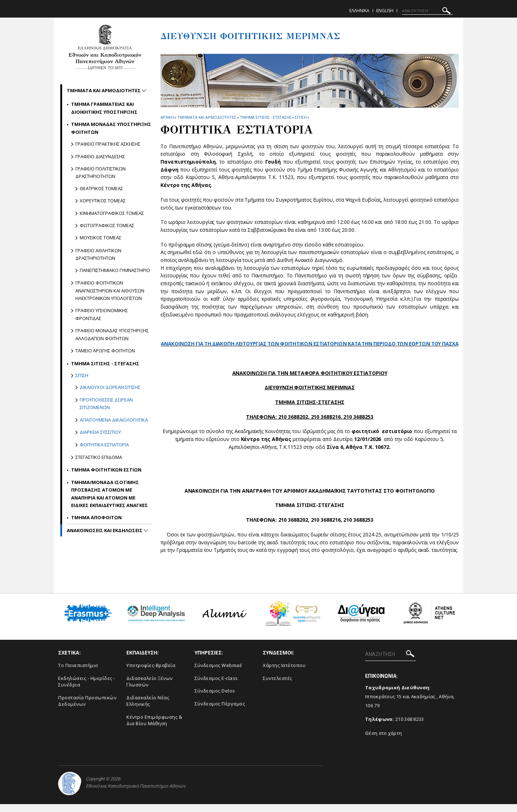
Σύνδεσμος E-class (216, 686)
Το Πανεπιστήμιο (78, 673)
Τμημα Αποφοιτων (96, 517)
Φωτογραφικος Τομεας (107, 225)
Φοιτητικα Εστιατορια (104, 445)
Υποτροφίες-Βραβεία (151, 673)
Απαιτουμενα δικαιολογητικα (114, 420)
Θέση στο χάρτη (383, 741)
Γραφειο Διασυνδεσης (100, 156)
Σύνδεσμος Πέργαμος (220, 711)
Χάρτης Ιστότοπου (284, 673)
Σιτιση (301, 117)
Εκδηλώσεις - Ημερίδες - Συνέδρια (87, 689)
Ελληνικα (359, 11)
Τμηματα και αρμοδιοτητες (207, 117)
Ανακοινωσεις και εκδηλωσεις (105, 530)
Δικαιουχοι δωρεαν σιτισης (110, 387)
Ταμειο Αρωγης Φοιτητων (105, 351)
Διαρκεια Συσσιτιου (100, 432)
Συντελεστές (278, 686)
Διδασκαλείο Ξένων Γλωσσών (150, 689)
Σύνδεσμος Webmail (218, 673)
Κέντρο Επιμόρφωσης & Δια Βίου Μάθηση (154, 728)
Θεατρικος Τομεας (101, 188)
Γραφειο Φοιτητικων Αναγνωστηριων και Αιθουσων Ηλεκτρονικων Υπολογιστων (110, 290)
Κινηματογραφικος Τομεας (112, 213)
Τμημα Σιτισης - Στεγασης (266, 117)
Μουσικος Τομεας (101, 238)
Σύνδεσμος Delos (215, 699)
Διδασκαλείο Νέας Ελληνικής (148, 708)
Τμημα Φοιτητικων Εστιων (106, 470)
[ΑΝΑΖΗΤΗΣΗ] (427, 11)
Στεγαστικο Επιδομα (99, 457)
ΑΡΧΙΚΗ (167, 117)
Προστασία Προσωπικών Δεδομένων (87, 708)
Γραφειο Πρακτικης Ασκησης (108, 144)
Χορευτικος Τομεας (103, 201)
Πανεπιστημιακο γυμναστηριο (115, 270)
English (385, 11)
